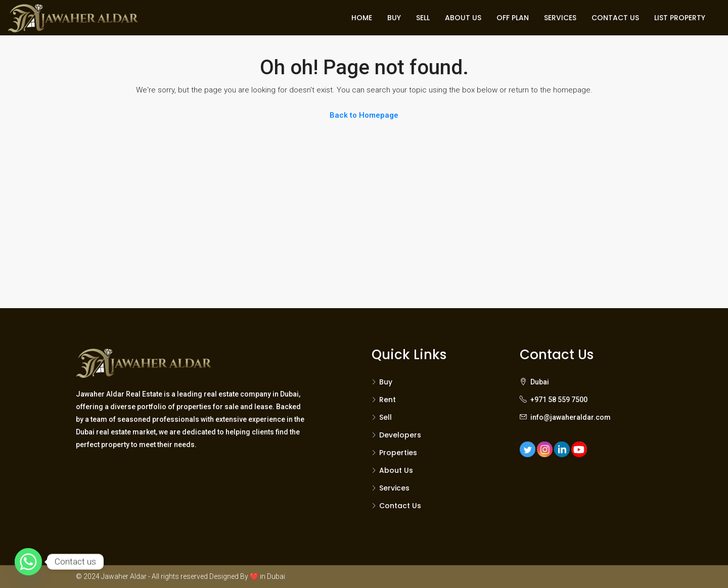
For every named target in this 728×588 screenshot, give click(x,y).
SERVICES (560, 18)
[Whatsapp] (28, 562)
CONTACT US (615, 18)
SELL (423, 18)
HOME (362, 18)
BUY (394, 18)
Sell (385, 417)
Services (394, 488)
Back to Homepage (364, 115)
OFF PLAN (513, 18)
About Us (396, 470)
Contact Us (400, 506)
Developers (400, 435)
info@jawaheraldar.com (571, 417)
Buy (386, 382)
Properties (398, 453)
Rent (388, 400)
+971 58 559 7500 (559, 400)
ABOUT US (463, 18)
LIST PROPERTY (680, 18)
